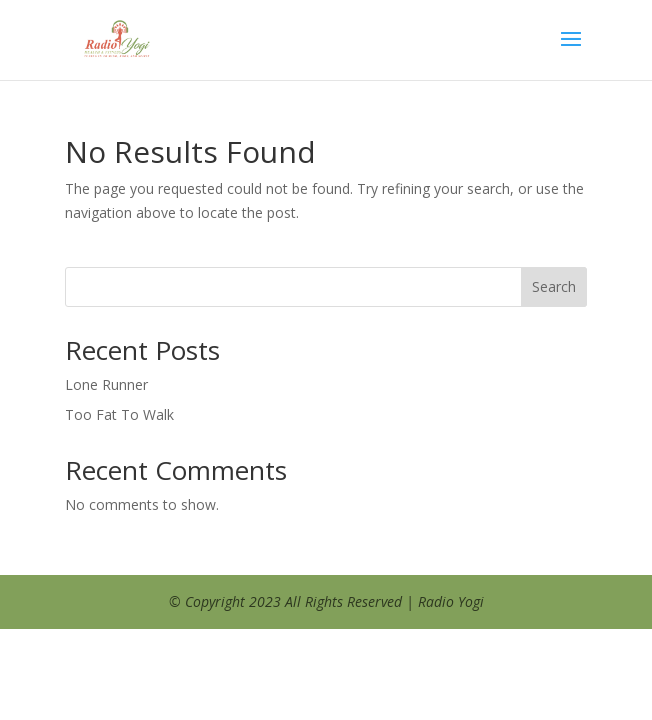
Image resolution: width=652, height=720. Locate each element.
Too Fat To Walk (119, 414)
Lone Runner (106, 384)
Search (554, 286)
